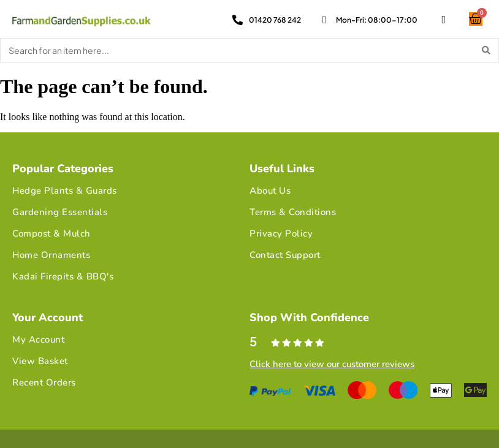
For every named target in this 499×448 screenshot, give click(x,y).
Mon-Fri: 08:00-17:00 (377, 20)
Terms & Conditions (293, 212)
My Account (38, 340)
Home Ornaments (51, 255)
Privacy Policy (281, 233)
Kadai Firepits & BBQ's (63, 276)
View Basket (40, 361)
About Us (270, 191)
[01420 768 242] (238, 20)
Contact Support (285, 255)
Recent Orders (44, 382)
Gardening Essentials (60, 212)
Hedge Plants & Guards (65, 191)
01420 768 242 (275, 20)
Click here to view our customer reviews (332, 364)
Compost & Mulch (51, 233)
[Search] (486, 50)
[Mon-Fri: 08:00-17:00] (325, 20)
